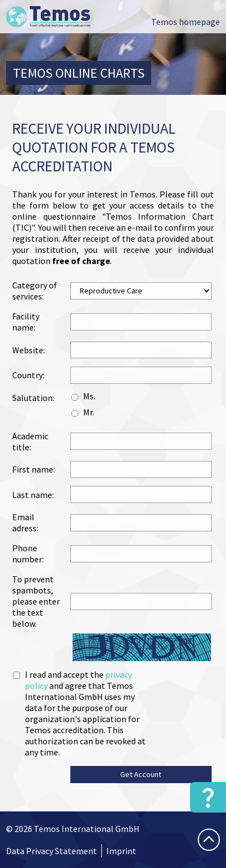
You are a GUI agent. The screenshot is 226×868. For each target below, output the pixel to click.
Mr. (89, 412)
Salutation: (33, 398)
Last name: (33, 495)
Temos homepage (186, 22)
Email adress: (25, 522)
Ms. (89, 396)
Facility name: (26, 322)
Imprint (121, 851)
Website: (29, 350)
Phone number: (28, 554)
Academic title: (30, 441)
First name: (34, 469)
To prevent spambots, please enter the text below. (36, 601)
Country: (28, 375)
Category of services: (35, 291)
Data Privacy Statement (52, 851)
